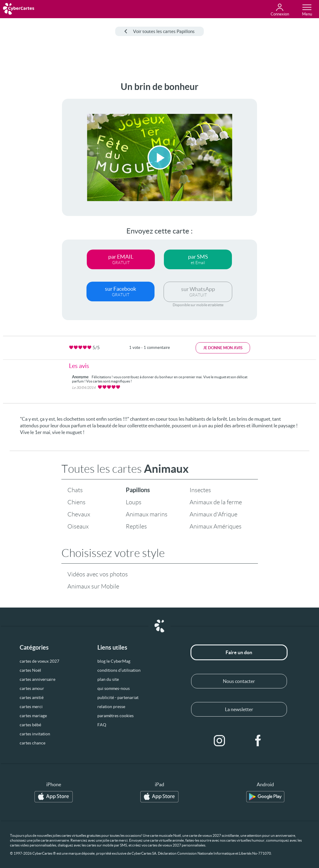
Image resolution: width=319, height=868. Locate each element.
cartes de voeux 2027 (39, 661)
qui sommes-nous (114, 688)
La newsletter (239, 709)
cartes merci (31, 707)
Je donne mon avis (223, 348)
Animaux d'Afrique (213, 514)
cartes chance (33, 743)
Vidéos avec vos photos (98, 574)
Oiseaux (78, 526)
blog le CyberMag (114, 661)
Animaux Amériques (216, 526)
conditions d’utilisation (119, 670)
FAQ (102, 725)
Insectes (200, 490)
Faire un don (239, 652)
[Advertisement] (24, 172)
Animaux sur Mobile (93, 586)
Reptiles (136, 526)
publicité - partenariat (118, 697)
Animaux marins (147, 514)
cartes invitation (35, 734)
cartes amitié (32, 697)
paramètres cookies (116, 716)
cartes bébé (30, 725)
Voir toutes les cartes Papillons (159, 31)
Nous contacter (239, 681)
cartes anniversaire (37, 679)
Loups (134, 502)
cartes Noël (30, 670)
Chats (75, 490)
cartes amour (32, 688)
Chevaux (79, 514)
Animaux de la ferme (216, 502)
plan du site (108, 679)
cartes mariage (33, 716)
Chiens (76, 502)
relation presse (111, 707)
